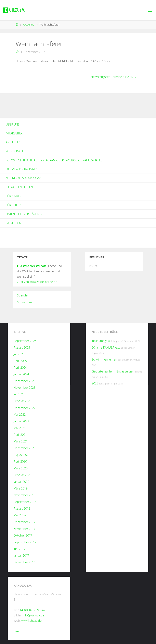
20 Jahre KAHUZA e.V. (106, 347)
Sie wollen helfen (19, 187)
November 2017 (24, 529)
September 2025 (25, 341)
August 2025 (22, 347)
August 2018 (22, 508)
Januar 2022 (21, 421)
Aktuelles (28, 25)
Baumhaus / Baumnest (22, 169)
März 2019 (21, 488)
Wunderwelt (15, 151)
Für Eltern (14, 205)
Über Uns (13, 124)
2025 (95, 383)
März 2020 (21, 468)
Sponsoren (24, 302)
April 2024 (20, 368)
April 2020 (20, 461)
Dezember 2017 (24, 522)
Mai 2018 (20, 515)
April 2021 (20, 435)
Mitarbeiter (14, 133)
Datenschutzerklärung (24, 214)
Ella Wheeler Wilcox (31, 266)
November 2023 (24, 388)
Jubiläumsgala (101, 341)
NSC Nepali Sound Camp (23, 178)
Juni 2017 (19, 549)
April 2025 (20, 361)
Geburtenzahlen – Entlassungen (113, 371)
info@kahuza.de (34, 615)
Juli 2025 (19, 354)
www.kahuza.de (31, 621)
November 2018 (24, 495)
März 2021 (21, 441)
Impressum (14, 223)
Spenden (23, 295)
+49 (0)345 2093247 (32, 610)
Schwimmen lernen (104, 359)
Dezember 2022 (24, 408)
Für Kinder (14, 196)
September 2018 (25, 502)
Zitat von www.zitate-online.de (37, 282)
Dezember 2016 (24, 562)
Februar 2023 (22, 401)
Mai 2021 (20, 428)
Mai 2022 (20, 415)
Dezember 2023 (24, 381)
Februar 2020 (22, 475)
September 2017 (25, 542)
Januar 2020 (21, 482)
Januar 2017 (21, 555)
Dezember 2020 (24, 448)
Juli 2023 (19, 394)
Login (17, 631)
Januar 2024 (21, 374)
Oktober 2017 (23, 535)
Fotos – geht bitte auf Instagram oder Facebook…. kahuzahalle (54, 160)
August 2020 (22, 455)
